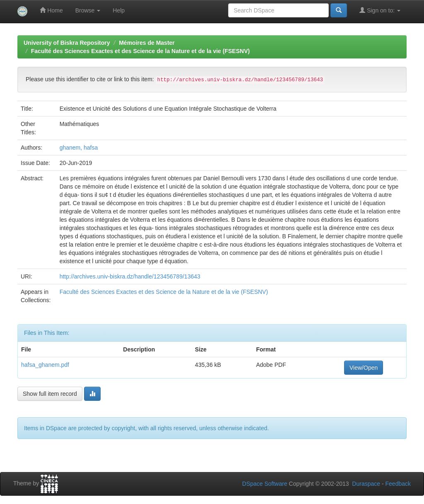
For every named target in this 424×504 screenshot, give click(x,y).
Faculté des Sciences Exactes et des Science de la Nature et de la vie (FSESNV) (140, 51)
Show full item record (50, 394)
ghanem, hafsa (79, 148)
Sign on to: (380, 10)
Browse (88, 10)
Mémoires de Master (147, 43)
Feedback (398, 484)
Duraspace (366, 484)
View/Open (364, 368)
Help (119, 10)
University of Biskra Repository (67, 43)
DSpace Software (265, 484)
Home (51, 10)
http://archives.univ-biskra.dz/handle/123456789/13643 (130, 276)
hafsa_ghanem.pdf (45, 365)
